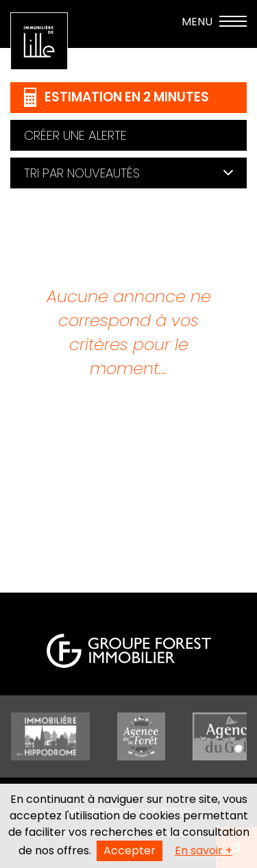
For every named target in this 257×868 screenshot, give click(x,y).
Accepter (130, 851)
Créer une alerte (75, 135)
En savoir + (204, 851)
